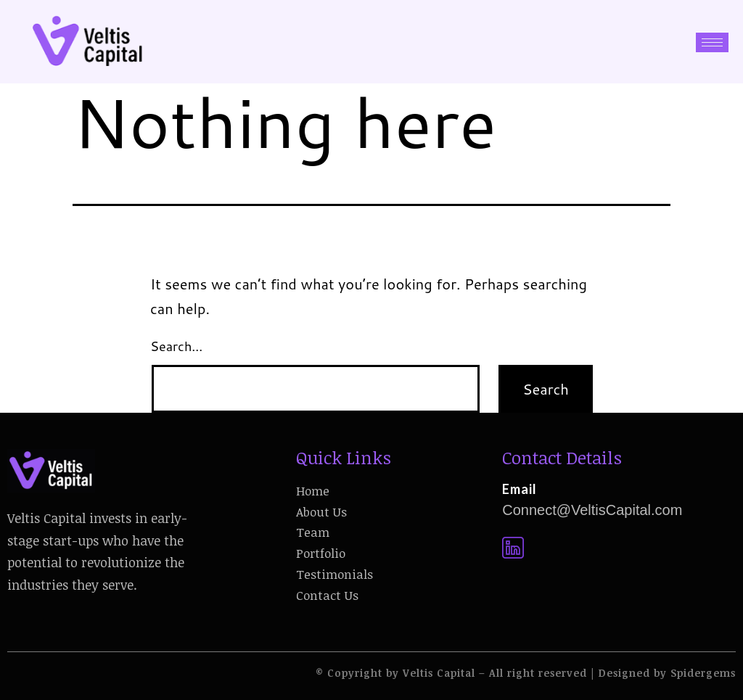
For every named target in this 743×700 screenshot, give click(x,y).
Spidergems (703, 673)
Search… (176, 346)
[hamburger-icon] (712, 42)
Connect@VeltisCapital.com (592, 510)
